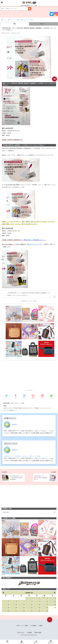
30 (40, 611)
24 (47, 608)
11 (55, 601)
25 (55, 608)
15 (32, 605)
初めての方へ (21, 633)
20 (16, 608)
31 (47, 611)
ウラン (31, 408)
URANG (25, 408)
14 (24, 605)
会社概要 (30, 633)
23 (40, 608)
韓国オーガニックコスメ (42, 408)
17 (47, 605)
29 (32, 611)
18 (55, 605)
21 (24, 608)
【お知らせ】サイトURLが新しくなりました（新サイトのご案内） (22, 456)
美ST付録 (18, 408)
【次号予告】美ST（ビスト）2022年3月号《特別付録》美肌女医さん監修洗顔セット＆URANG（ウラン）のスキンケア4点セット (29, 294)
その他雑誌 (33, 626)
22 (32, 608)
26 (8, 611)
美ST (6, 408)
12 (8, 605)
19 (8, 608)
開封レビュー (44, 24)
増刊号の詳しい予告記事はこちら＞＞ (35, 240)
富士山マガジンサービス (35, 244)
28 (24, 611)
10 (47, 601)
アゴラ (6, 410)
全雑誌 (41, 626)
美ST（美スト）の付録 (18, 403)
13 (16, 605)
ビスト (11, 408)
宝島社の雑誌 (38, 633)
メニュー (7, 642)
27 (16, 611)
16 (40, 605)
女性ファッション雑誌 (22, 626)
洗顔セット (14, 410)
